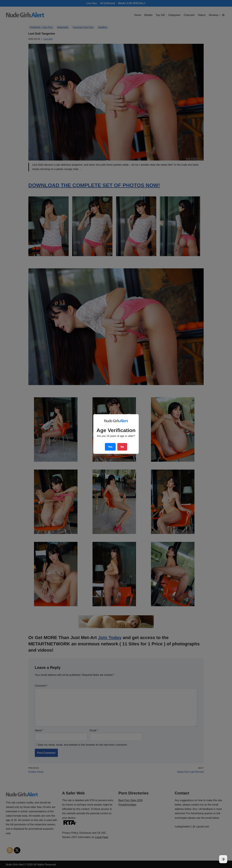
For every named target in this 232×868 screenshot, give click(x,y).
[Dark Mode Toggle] (223, 859)
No (122, 447)
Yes (110, 447)
